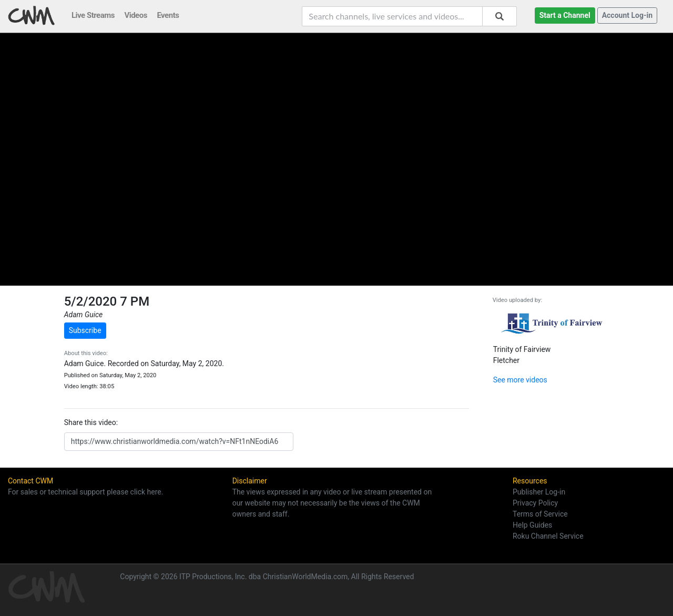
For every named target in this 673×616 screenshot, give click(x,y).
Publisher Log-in (539, 492)
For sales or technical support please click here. (85, 492)
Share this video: (91, 422)
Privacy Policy (535, 503)
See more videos (520, 380)
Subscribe (85, 330)
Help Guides (532, 525)
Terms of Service (540, 514)
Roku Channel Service (548, 536)
